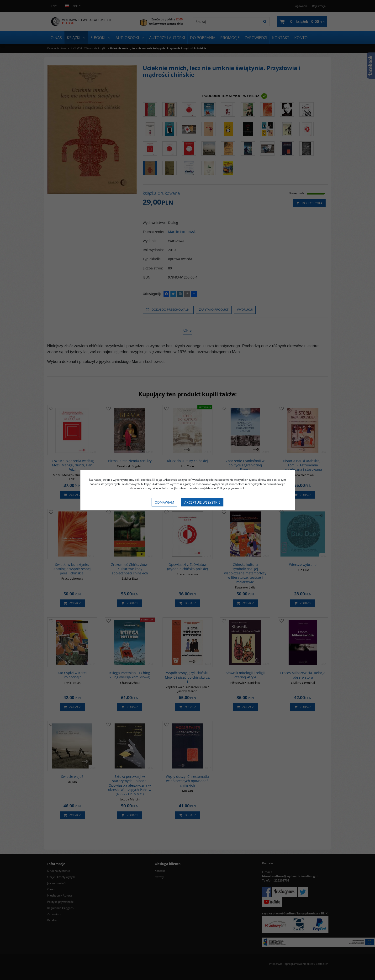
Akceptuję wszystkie (202, 502)
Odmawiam (164, 502)
